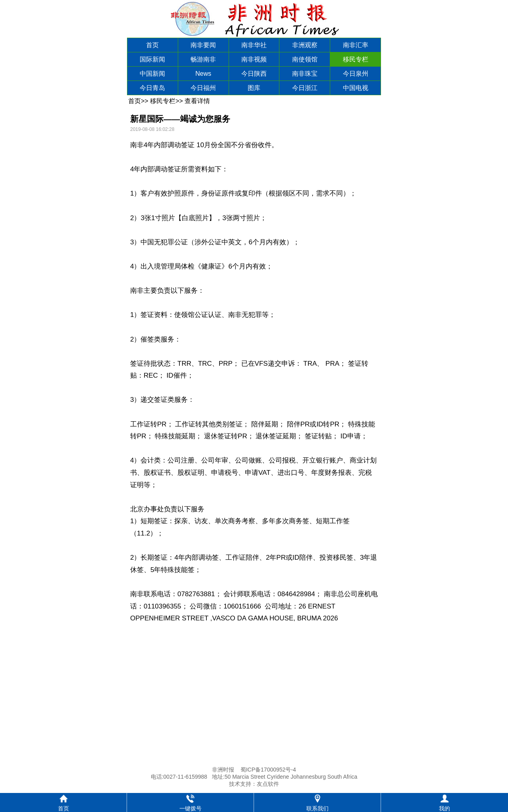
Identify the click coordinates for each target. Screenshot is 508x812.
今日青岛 (152, 88)
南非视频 (254, 59)
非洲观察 (305, 45)
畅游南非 (203, 59)
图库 (254, 88)
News (203, 74)
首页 (152, 45)
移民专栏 (356, 59)
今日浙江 (305, 88)
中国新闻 (152, 74)
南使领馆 (305, 59)
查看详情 (197, 101)
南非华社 (254, 45)
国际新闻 (152, 59)
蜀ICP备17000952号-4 (268, 770)
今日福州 (203, 88)
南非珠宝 (305, 74)
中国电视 (356, 88)
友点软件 (268, 784)
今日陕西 (254, 74)
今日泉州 (356, 74)
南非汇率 (356, 45)
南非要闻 (203, 45)
